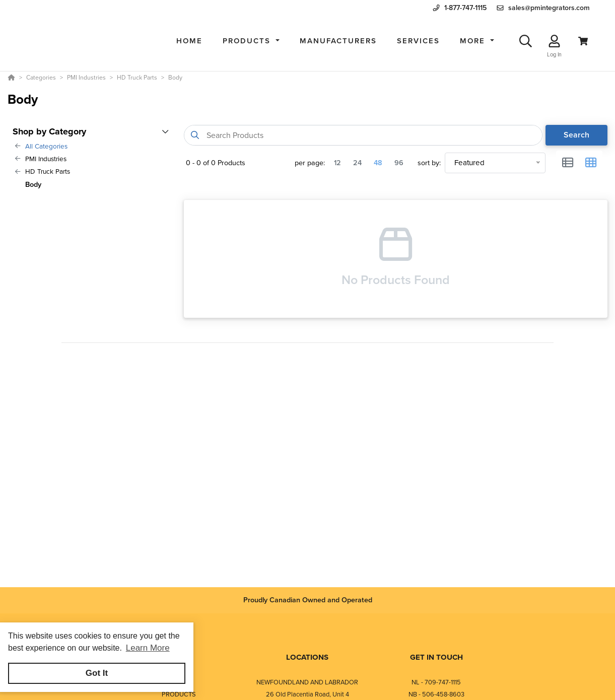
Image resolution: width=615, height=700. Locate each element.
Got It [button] (97, 673)
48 (378, 163)
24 (357, 163)
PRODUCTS (179, 694)
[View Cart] (583, 41)
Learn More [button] (148, 648)
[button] (251, 41)
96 (399, 163)
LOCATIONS (307, 657)
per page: (310, 163)
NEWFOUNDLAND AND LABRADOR (307, 682)
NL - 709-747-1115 (436, 682)
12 (337, 163)
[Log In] (554, 41)
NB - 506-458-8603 (436, 694)
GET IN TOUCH (436, 657)
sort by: (429, 163)
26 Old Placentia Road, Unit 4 (307, 694)
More (474, 41)
